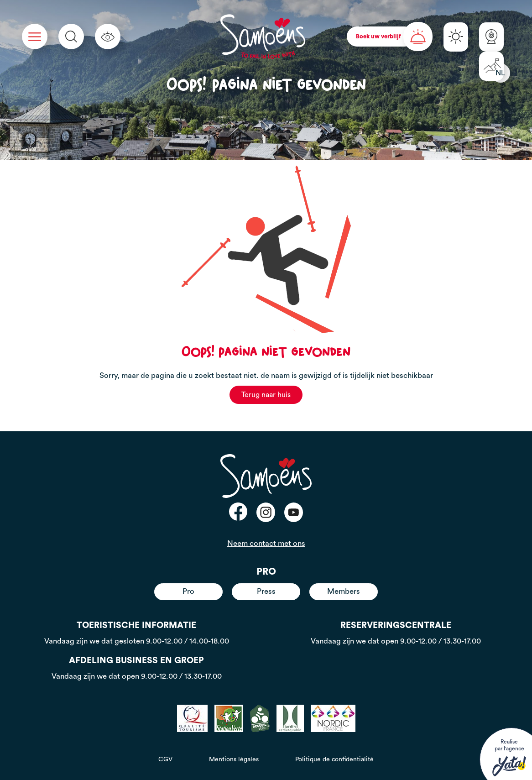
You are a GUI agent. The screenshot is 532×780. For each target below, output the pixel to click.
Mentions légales (234, 759)
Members (344, 591)
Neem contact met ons (266, 543)
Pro (188, 591)
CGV (165, 759)
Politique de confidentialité (334, 759)
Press (266, 591)
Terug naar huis (266, 395)
